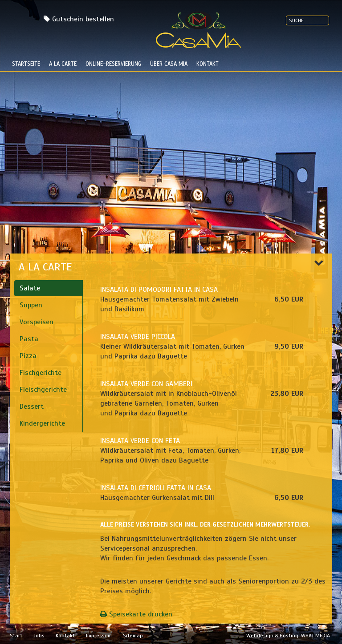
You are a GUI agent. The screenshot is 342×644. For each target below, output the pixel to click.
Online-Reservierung (113, 64)
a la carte (63, 64)
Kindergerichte (42, 423)
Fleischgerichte (43, 390)
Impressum (99, 636)
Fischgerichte (41, 373)
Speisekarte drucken (136, 614)
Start (16, 636)
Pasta (29, 339)
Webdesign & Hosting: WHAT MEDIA (288, 636)
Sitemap (133, 636)
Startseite (26, 64)
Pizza (28, 356)
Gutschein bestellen (83, 19)
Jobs (39, 636)
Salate (30, 288)
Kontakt (208, 64)
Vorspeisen (37, 322)
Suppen (31, 305)
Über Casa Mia (169, 64)
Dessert (32, 407)
